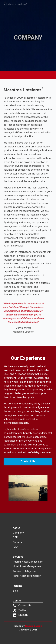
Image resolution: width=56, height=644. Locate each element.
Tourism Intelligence (24, 571)
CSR (15, 537)
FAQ (15, 547)
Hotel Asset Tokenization (27, 576)
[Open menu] (49, 4)
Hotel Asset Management (27, 566)
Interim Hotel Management (28, 562)
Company (18, 533)
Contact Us (28, 461)
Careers (17, 542)
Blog (15, 591)
